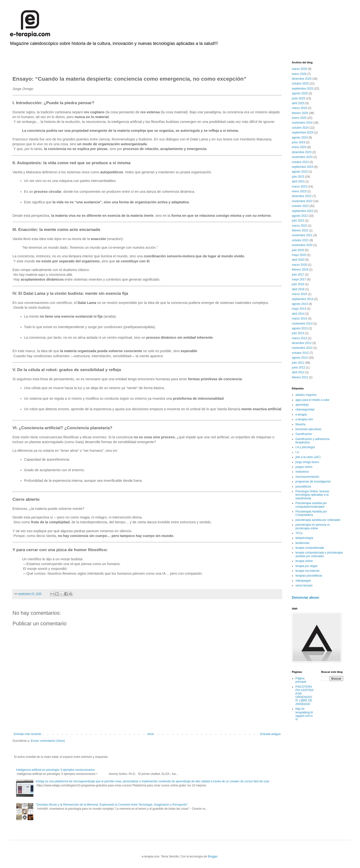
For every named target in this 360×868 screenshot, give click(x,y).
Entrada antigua (270, 734)
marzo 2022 (299, 226)
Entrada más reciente (27, 734)
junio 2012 (298, 368)
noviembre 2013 (302, 324)
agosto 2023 (300, 172)
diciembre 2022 (302, 196)
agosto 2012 (300, 358)
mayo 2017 (299, 279)
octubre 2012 (300, 353)
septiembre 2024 (303, 133)
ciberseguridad (305, 410)
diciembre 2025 (302, 79)
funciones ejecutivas (308, 429)
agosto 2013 (300, 328)
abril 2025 (298, 103)
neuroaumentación (307, 477)
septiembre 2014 (303, 299)
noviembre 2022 (302, 201)
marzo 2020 (299, 265)
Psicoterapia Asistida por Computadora (311, 513)
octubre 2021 (300, 240)
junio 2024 (298, 142)
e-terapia (301, 415)
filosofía (300, 424)
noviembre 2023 (302, 157)
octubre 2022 (300, 206)
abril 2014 (298, 314)
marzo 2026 (299, 69)
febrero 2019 (300, 270)
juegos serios (304, 467)
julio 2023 (298, 177)
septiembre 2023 (303, 167)
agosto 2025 (300, 93)
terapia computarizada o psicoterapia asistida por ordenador (319, 554)
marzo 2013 (299, 338)
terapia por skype (306, 566)
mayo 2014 (299, 309)
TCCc (299, 533)
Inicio (151, 734)
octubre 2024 (300, 128)
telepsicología (304, 538)
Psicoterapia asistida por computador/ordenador (311, 505)
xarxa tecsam (304, 585)
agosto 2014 (300, 304)
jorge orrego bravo (307, 462)
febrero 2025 (300, 113)
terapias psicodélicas (309, 576)
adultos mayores (306, 395)
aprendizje (302, 405)
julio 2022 (298, 221)
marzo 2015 (299, 294)
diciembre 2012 (302, 343)
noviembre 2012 (302, 348)
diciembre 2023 (302, 152)
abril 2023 (298, 181)
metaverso (302, 472)
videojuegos (303, 581)
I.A (297, 452)
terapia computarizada (310, 548)
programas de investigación (313, 482)
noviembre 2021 (302, 235)
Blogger (213, 856)
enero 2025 (299, 118)
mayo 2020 (299, 255)
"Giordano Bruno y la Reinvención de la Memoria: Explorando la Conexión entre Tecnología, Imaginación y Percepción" (112, 805)
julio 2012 (298, 363)
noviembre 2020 (302, 245)
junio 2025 (298, 98)
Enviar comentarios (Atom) (48, 741)
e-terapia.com (304, 419)
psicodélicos (303, 487)
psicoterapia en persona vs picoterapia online (313, 526)
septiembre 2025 (303, 89)
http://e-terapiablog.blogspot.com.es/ (304, 714)
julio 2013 (298, 333)
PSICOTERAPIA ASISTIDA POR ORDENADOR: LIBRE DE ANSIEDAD (304, 695)
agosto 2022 (300, 216)
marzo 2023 (299, 187)
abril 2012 (298, 372)
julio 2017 (298, 275)
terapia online (304, 561)
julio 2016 (298, 284)
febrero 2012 (300, 377)
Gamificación (304, 434)
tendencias (302, 543)
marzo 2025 (299, 108)
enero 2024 (299, 147)
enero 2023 (299, 191)
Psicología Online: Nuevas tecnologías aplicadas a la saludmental (312, 495)
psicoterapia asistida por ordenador (318, 520)
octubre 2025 (300, 84)
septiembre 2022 (303, 211)
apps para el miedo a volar (312, 400)
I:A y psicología (305, 447)
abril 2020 (298, 260)
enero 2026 (299, 74)
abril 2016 (298, 289)
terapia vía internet (307, 571)
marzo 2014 (299, 319)
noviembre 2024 (302, 123)
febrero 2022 (300, 230)
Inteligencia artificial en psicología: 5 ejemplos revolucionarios (55, 770)
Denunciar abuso (306, 597)
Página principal (301, 680)
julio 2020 (298, 250)
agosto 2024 (300, 138)
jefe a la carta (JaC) (308, 457)
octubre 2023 (300, 162)
